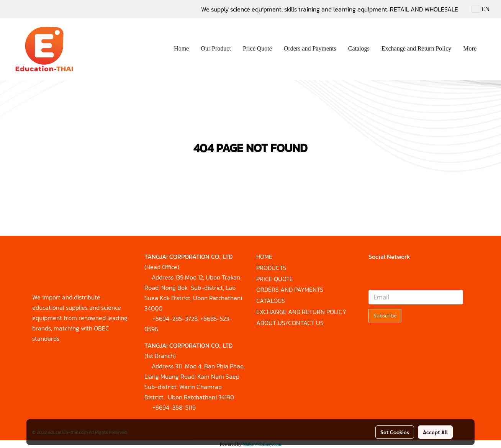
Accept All (435, 432)
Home (181, 48)
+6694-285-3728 (175, 319)
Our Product (216, 48)
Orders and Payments (310, 48)
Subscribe (385, 316)
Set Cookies (395, 432)
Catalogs (359, 48)
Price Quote (257, 48)
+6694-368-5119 (174, 407)
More (470, 48)
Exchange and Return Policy (417, 48)
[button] (489, 49)
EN (481, 9)
